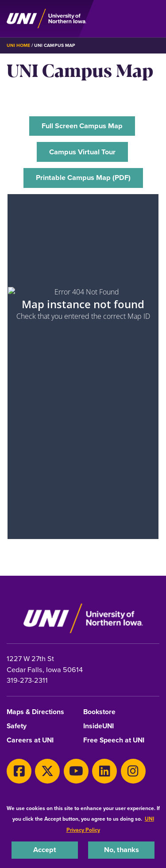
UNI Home (18, 45)
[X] (47, 771)
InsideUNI (98, 726)
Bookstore (99, 712)
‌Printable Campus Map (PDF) (83, 178)
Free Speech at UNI (114, 740)
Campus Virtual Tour (82, 152)
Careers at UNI (30, 740)
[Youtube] (76, 771)
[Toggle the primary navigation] (152, 19)
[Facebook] (19, 771)
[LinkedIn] (104, 771)
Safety (17, 726)
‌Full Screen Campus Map (82, 126)
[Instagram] (133, 771)
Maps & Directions (35, 712)
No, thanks (122, 850)
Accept (45, 850)
